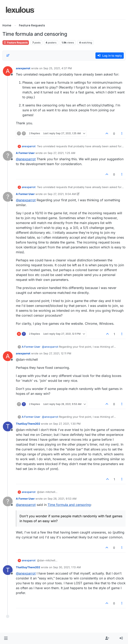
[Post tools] (122, 134)
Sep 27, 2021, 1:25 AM (61, 153)
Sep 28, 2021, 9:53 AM (62, 499)
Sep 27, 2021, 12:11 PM (57, 353)
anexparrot (23, 68)
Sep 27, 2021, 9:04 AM (62, 194)
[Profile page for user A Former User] (8, 156)
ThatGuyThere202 (28, 424)
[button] (6, 638)
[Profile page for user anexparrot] (8, 71)
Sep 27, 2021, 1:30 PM (67, 424)
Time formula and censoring (69, 505)
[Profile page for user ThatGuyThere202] (8, 426)
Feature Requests (16, 43)
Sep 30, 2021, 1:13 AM (67, 567)
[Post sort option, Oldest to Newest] (8, 55)
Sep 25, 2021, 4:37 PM (58, 68)
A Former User (25, 153)
